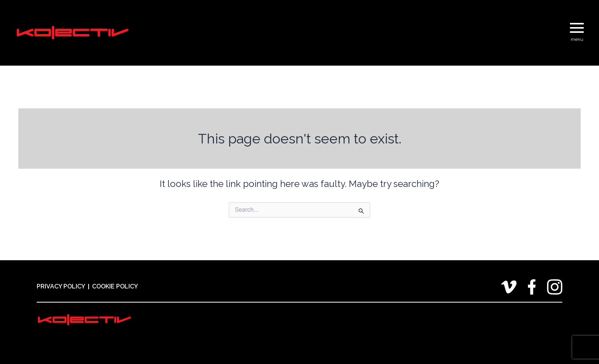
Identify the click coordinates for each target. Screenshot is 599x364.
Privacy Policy (61, 286)
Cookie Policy (115, 286)
